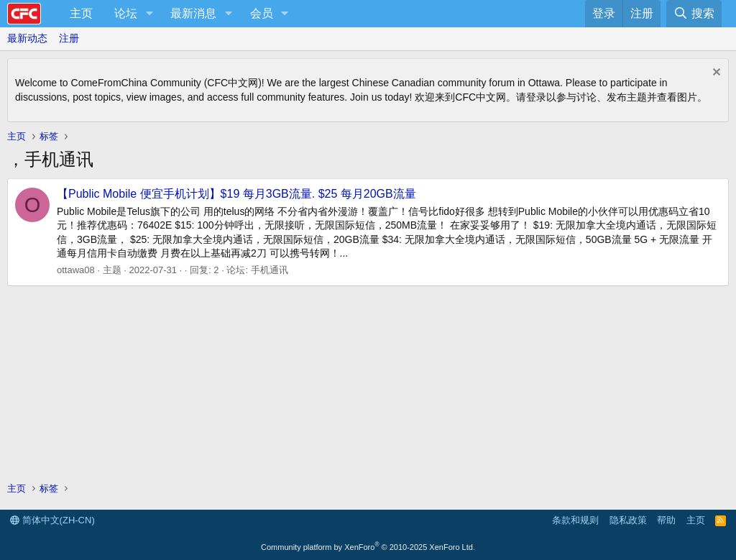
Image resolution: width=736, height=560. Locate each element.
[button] (149, 14)
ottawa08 (76, 270)
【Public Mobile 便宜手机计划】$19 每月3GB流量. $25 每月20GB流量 (236, 194)
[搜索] (694, 14)
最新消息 (193, 13)
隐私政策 (628, 520)
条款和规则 (575, 520)
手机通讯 (270, 270)
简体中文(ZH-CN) (52, 520)
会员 (262, 13)
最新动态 (27, 38)
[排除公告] (715, 74)
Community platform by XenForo (368, 547)
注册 (69, 38)
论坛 (126, 13)
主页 (81, 13)
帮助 (666, 520)
